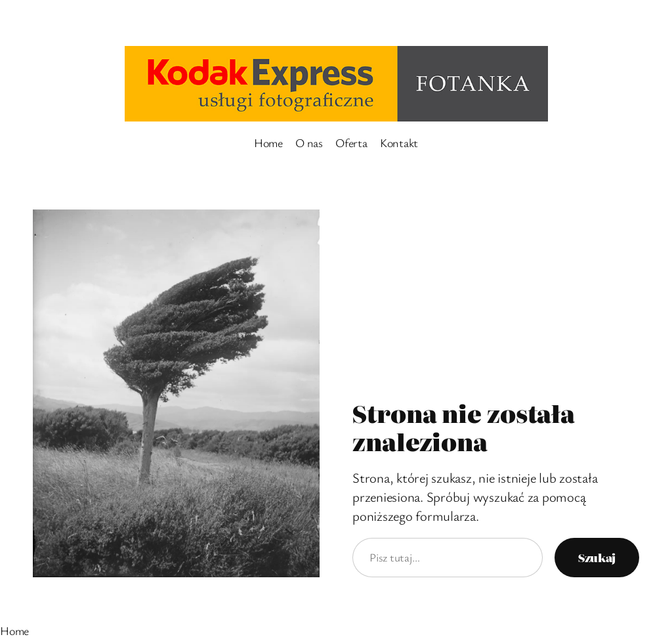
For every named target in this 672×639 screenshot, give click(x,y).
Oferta (351, 143)
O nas (309, 143)
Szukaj (597, 557)
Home (268, 143)
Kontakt (399, 143)
